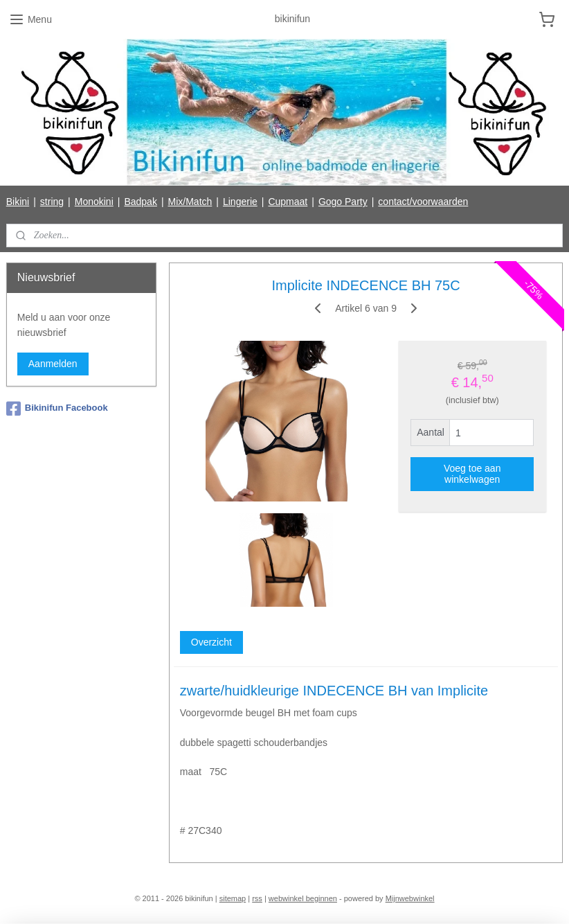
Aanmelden (53, 364)
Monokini (94, 202)
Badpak (140, 202)
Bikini (18, 202)
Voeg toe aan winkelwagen (472, 474)
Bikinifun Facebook (57, 409)
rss (257, 898)
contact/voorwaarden (423, 202)
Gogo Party (343, 202)
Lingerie (240, 202)
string (52, 202)
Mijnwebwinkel (410, 898)
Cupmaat (288, 202)
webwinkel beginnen (303, 898)
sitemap (233, 898)
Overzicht (211, 643)
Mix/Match (190, 202)
